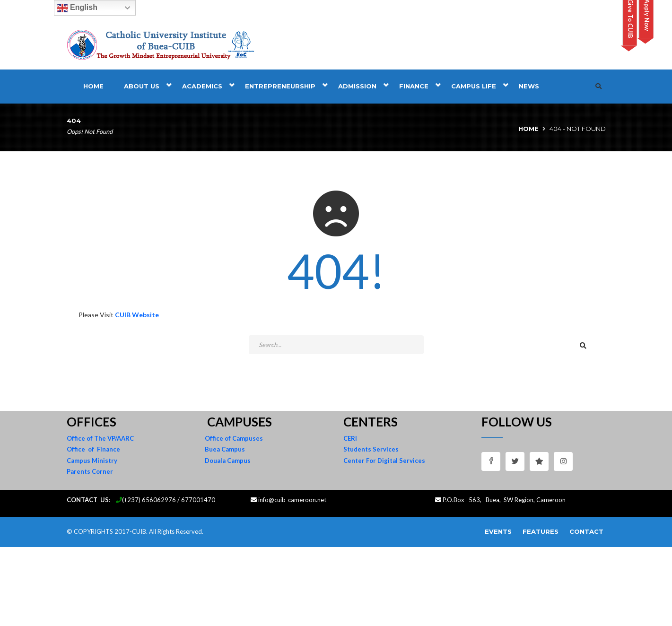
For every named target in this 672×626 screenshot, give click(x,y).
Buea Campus (225, 449)
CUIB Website (137, 315)
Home (93, 86)
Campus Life (474, 86)
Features (541, 531)
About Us (142, 86)
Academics (202, 86)
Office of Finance (93, 449)
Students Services (371, 449)
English (77, 8)
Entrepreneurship (280, 86)
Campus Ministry (92, 461)
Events (498, 531)
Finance (414, 86)
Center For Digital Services (384, 461)
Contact (586, 531)
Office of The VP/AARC (100, 438)
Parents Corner (90, 471)
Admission (357, 86)
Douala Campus (228, 461)
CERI (350, 438)
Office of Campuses (234, 438)
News (529, 86)
